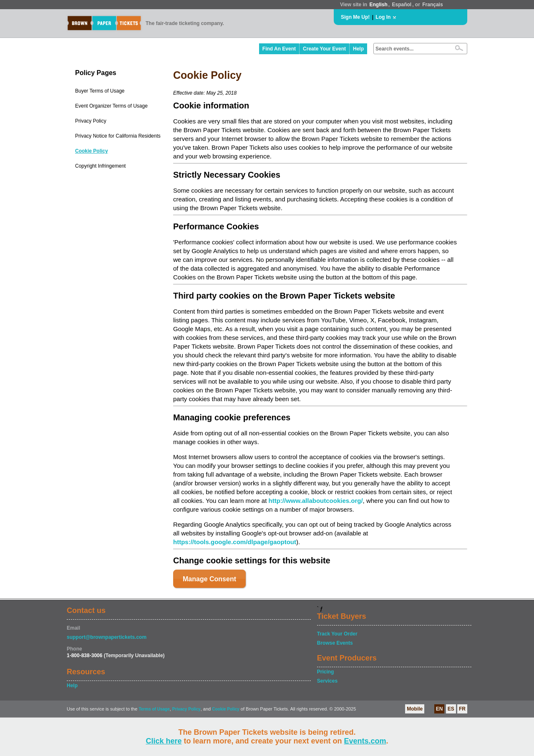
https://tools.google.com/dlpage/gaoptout (235, 542)
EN (440, 709)
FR (462, 709)
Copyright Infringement (100, 166)
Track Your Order (337, 634)
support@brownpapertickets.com (107, 637)
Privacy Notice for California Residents (118, 136)
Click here (164, 741)
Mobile (415, 709)
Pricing (326, 672)
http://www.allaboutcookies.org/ (315, 501)
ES (451, 709)
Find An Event (279, 49)
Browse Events (335, 643)
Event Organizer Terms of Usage (111, 106)
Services (327, 681)
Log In (383, 17)
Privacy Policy (91, 121)
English (378, 5)
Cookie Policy (92, 151)
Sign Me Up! (355, 17)
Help (358, 49)
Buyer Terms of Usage (100, 91)
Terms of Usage (154, 709)
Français (432, 5)
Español (402, 5)
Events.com (365, 741)
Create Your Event (324, 49)
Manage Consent (209, 579)
